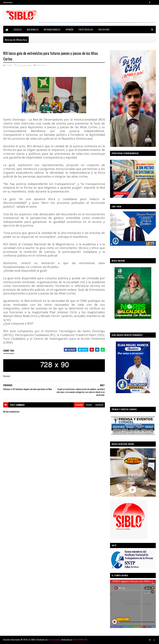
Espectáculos (86, 29)
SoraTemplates (54, 640)
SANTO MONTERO (80, 640)
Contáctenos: (8, 2)
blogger (79, 405)
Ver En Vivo (104, 29)
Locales (18, 29)
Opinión (70, 29)
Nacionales (33, 29)
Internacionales (52, 29)
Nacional (41, 65)
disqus (89, 405)
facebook (99, 405)
